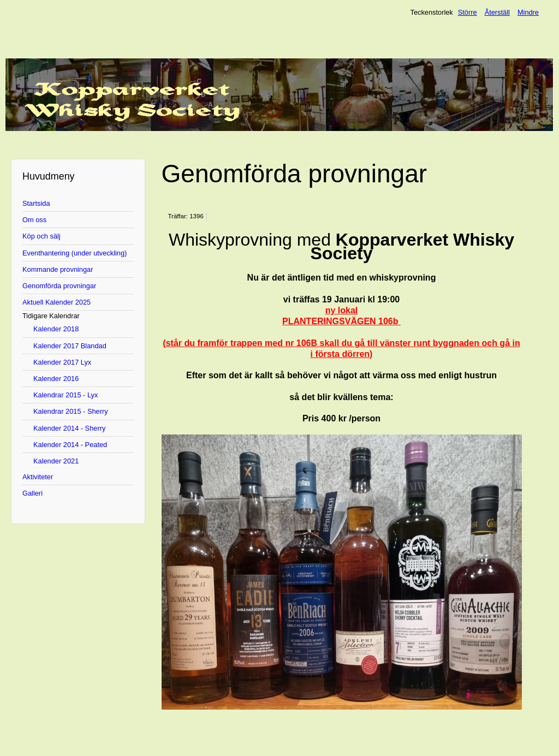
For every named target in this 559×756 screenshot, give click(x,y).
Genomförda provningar (59, 286)
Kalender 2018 (56, 329)
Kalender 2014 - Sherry (69, 428)
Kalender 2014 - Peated (70, 445)
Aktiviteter (38, 477)
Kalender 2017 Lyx (62, 362)
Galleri (32, 493)
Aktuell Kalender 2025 (57, 302)
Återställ (497, 12)
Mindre (528, 12)
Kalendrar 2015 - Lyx (66, 395)
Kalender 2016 (56, 379)
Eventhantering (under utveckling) (75, 253)
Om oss (34, 220)
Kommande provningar (58, 269)
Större (468, 12)
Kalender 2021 (56, 461)
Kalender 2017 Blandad (70, 346)
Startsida (36, 203)
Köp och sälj (41, 236)
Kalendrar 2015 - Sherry (71, 411)
